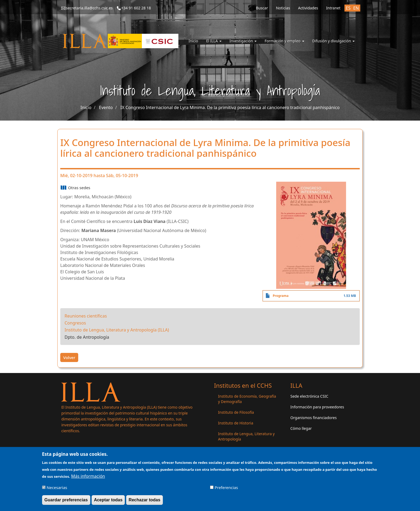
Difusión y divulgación (333, 41)
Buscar (262, 8)
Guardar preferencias (66, 503)
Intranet (333, 8)
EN (356, 8)
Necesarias (57, 490)
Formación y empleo (284, 41)
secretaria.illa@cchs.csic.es (89, 8)
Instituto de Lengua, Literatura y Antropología (246, 436)
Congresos (75, 323)
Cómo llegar (301, 428)
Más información (88, 479)
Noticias (283, 8)
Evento (106, 107)
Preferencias (226, 490)
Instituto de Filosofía (236, 412)
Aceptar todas (108, 503)
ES (348, 8)
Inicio (193, 41)
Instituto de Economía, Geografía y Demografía (247, 399)
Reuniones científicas (86, 316)
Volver (69, 357)
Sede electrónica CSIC (309, 396)
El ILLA (214, 41)
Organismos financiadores (314, 418)
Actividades (308, 8)
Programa (281, 296)
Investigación (243, 41)
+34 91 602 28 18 (136, 8)
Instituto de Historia (236, 423)
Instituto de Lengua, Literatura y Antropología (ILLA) (117, 330)
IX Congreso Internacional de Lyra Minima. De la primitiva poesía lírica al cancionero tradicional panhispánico (230, 107)
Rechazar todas (144, 503)
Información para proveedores (317, 407)
